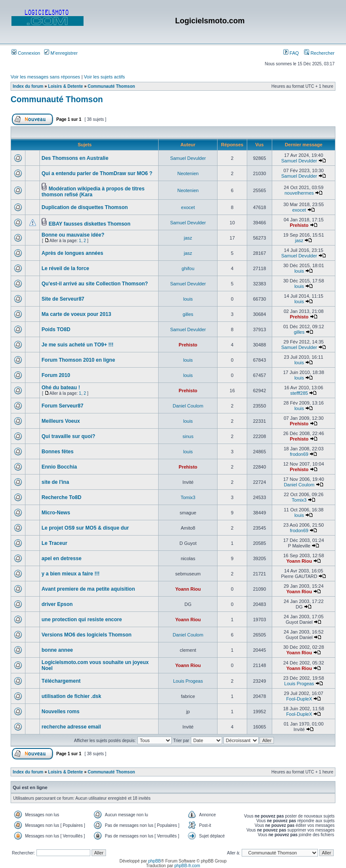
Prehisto (299, 225)
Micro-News (56, 513)
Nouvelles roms (60, 712)
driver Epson (57, 604)
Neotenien (188, 173)
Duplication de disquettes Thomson (85, 207)
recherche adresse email (71, 727)
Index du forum (28, 86)
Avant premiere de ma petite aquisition (88, 589)
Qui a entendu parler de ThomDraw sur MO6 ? (97, 173)
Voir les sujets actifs (105, 77)
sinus (188, 436)
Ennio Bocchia (59, 467)
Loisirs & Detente (65, 86)
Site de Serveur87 (63, 299)
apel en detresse (61, 558)
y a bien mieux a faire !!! (71, 574)
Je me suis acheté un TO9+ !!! (78, 345)
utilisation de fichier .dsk (71, 696)
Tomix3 (188, 497)
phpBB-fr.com (187, 866)
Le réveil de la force (65, 268)
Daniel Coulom (188, 406)
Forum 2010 (56, 375)
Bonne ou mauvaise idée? (73, 235)
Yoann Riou (299, 561)
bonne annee (57, 650)
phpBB (154, 861)
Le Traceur (54, 543)
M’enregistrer (61, 53)
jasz (188, 238)
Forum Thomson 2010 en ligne (78, 360)
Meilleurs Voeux (61, 421)
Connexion (26, 53)
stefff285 (299, 393)
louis (299, 271)
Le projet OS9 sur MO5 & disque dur (85, 528)
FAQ (291, 53)
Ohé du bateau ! (61, 388)
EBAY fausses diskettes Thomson (90, 224)
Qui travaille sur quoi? (68, 436)
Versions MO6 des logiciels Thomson (86, 635)
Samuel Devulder (188, 158)
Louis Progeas (188, 681)
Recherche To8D (61, 497)
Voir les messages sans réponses (45, 77)
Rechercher (319, 53)
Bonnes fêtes (57, 452)
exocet (188, 207)
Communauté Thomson (112, 86)
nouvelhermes (299, 193)
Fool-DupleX (299, 699)
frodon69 (299, 454)
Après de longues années (72, 253)
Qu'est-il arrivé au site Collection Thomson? (95, 284)
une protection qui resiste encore (82, 620)
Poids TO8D (56, 329)
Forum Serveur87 (63, 406)
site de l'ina (55, 482)
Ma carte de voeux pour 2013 (76, 314)
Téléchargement (61, 681)
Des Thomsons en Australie (75, 158)
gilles (188, 314)
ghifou (188, 268)
